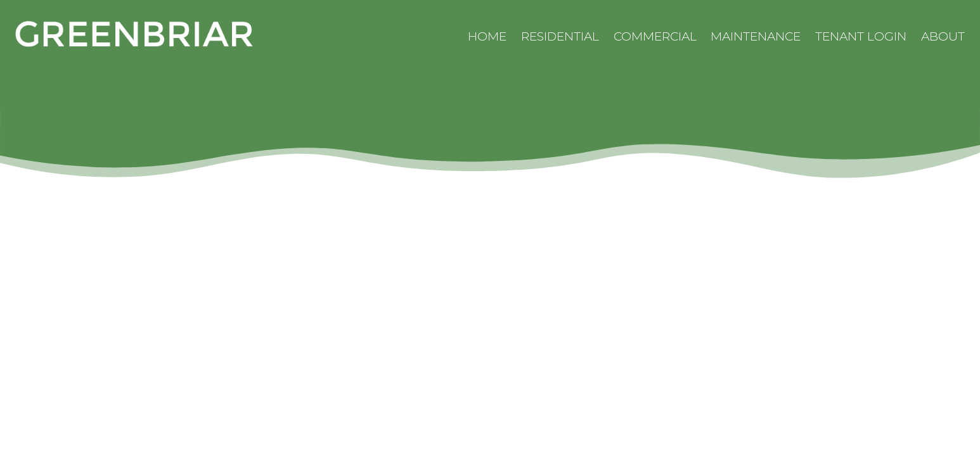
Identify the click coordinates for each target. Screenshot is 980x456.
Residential (560, 36)
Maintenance (756, 36)
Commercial (655, 36)
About (943, 36)
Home (487, 36)
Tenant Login (861, 36)
